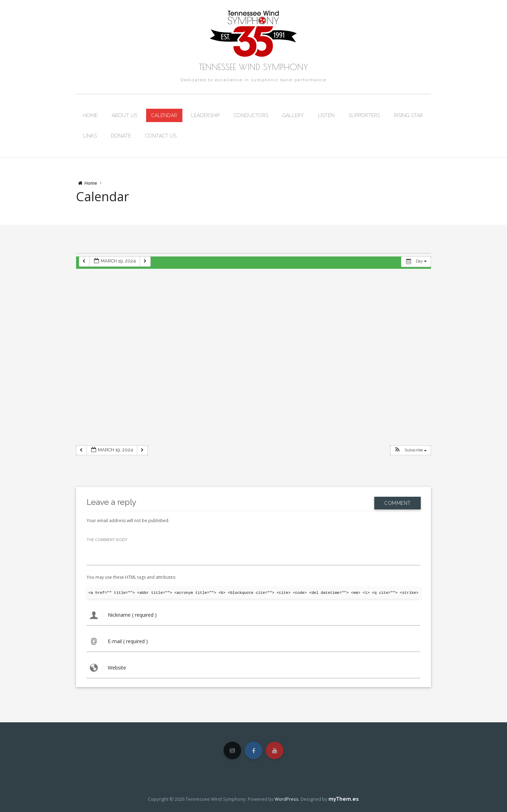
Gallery (293, 115)
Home (90, 115)
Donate (121, 136)
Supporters (364, 115)
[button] (410, 451)
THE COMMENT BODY (107, 540)
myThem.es (343, 799)
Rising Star (408, 115)
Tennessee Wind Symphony (254, 67)
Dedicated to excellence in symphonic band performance (254, 80)
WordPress (287, 799)
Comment (398, 502)
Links (90, 136)
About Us (124, 115)
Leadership (205, 115)
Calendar (164, 115)
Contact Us (161, 136)
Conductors (251, 115)
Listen (326, 115)
